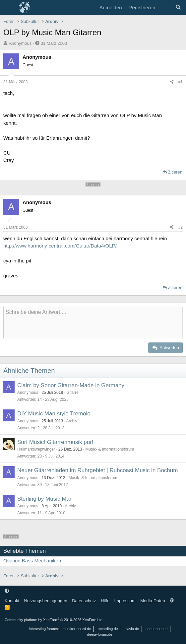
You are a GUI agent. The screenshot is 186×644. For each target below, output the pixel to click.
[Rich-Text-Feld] (93, 322)
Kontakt (12, 601)
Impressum (125, 601)
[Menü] (9, 8)
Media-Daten (153, 601)
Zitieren (175, 172)
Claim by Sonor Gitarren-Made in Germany (71, 385)
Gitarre (72, 393)
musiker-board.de (77, 629)
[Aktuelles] (165, 8)
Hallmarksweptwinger (36, 449)
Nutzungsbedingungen (46, 601)
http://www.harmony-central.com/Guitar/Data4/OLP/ (60, 246)
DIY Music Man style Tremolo (54, 414)
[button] (7, 591)
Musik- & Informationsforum (110, 449)
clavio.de (132, 629)
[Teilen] (172, 82)
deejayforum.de (100, 634)
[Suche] (178, 8)
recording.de (108, 629)
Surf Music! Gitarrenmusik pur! (55, 442)
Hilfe (105, 601)
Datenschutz (84, 601)
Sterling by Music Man (45, 499)
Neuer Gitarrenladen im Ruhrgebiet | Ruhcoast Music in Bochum (97, 470)
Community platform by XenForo (54, 620)
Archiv (71, 421)
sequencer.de (156, 629)
